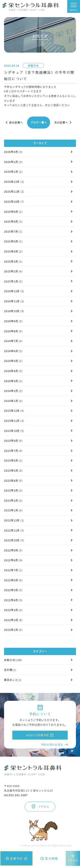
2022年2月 (11, 620)
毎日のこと (11, 680)
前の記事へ (14, 123)
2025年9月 (11, 212)
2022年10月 (12, 540)
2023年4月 (11, 480)
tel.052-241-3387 (16, 795)
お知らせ (33, 66)
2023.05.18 (12, 66)
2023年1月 (11, 510)
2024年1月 (11, 401)
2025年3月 (11, 261)
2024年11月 (12, 301)
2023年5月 (11, 470)
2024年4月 (11, 371)
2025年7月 (11, 231)
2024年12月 (12, 291)
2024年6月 (11, 351)
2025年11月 (12, 191)
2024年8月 (11, 331)
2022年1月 (11, 630)
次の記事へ (64, 123)
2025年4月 (11, 251)
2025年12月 (12, 182)
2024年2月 (11, 391)
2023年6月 (11, 460)
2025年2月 (11, 271)
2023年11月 (12, 421)
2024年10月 (12, 311)
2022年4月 (11, 600)
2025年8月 (11, 221)
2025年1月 (11, 281)
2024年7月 (11, 341)
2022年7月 (11, 570)
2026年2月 (11, 162)
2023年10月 (12, 431)
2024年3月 (11, 381)
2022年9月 (11, 550)
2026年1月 (11, 172)
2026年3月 (11, 152)
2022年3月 (11, 610)
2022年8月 (11, 560)
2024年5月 (11, 361)
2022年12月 (12, 520)
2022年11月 (12, 530)
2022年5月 (11, 590)
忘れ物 (8, 670)
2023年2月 (11, 500)
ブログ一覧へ (39, 122)
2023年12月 (12, 411)
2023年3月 (11, 490)
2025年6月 (11, 241)
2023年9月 (11, 441)
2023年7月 (11, 451)
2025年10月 (12, 201)
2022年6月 (11, 580)
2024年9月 (11, 321)
